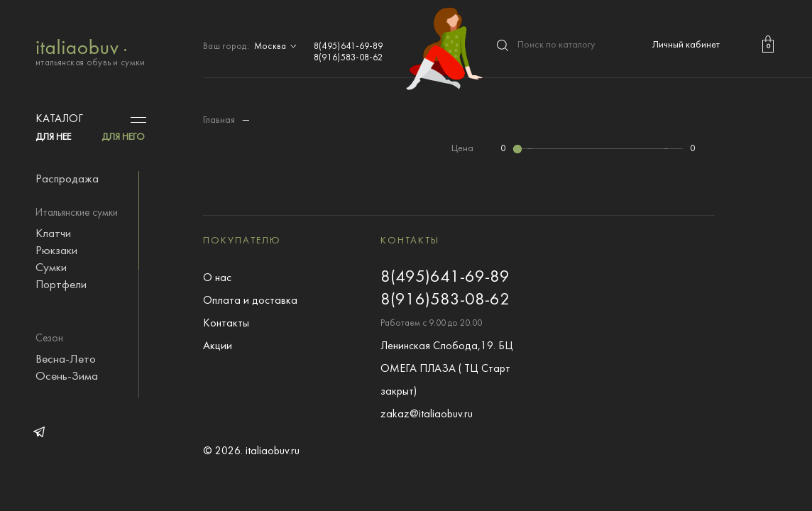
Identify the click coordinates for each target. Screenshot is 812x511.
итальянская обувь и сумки (90, 51)
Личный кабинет (686, 45)
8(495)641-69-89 (349, 47)
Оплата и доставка (250, 301)
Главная (219, 120)
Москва (277, 47)
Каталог (59, 119)
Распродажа (67, 180)
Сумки (51, 268)
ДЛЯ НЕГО (123, 137)
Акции (218, 346)
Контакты (226, 324)
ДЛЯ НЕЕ (53, 137)
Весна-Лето (66, 360)
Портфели (61, 285)
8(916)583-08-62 (349, 58)
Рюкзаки (56, 251)
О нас (217, 278)
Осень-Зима (67, 377)
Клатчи (53, 234)
